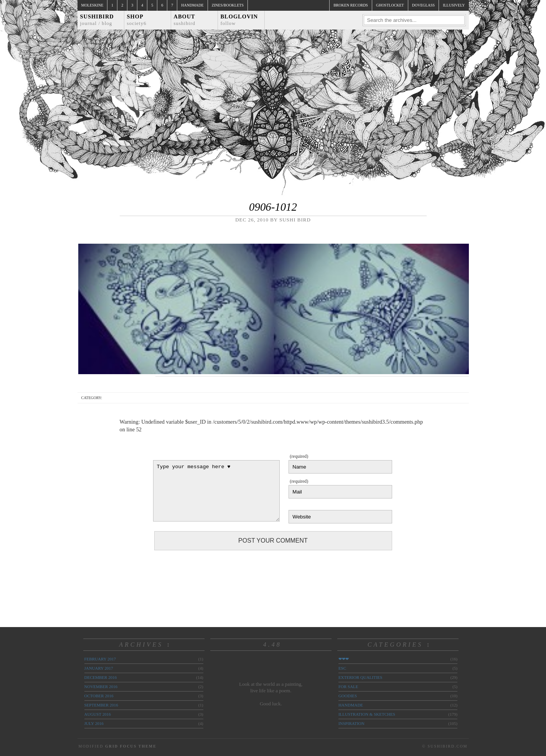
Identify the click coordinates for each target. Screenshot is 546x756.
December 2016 (101, 677)
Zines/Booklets (228, 5)
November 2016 (101, 687)
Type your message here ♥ (216, 491)
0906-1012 (273, 207)
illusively (454, 5)
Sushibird (97, 20)
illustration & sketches (367, 714)
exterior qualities (360, 677)
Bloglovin (239, 20)
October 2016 (99, 696)
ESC (342, 668)
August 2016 (98, 714)
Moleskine (92, 5)
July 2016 (94, 723)
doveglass (423, 5)
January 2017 (99, 668)
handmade (351, 705)
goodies (348, 696)
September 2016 (101, 705)
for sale (348, 687)
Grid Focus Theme (131, 746)
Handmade (192, 5)
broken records (351, 5)
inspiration (351, 723)
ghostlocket (390, 5)
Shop (137, 20)
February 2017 (100, 659)
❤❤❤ (344, 659)
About (185, 20)
